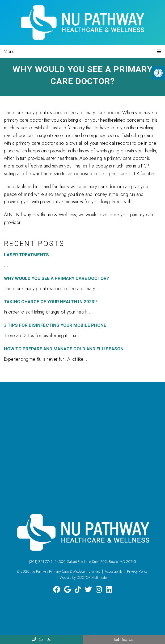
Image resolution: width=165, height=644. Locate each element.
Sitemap (94, 571)
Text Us (124, 639)
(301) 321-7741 (41, 562)
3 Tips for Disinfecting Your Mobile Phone (55, 325)
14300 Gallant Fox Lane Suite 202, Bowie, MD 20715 (96, 562)
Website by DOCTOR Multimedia (83, 577)
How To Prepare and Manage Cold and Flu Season (64, 349)
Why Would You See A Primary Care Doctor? (56, 278)
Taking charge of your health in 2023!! (50, 302)
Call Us (41, 639)
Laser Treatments (26, 255)
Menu (9, 51)
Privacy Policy (137, 571)
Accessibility (114, 571)
